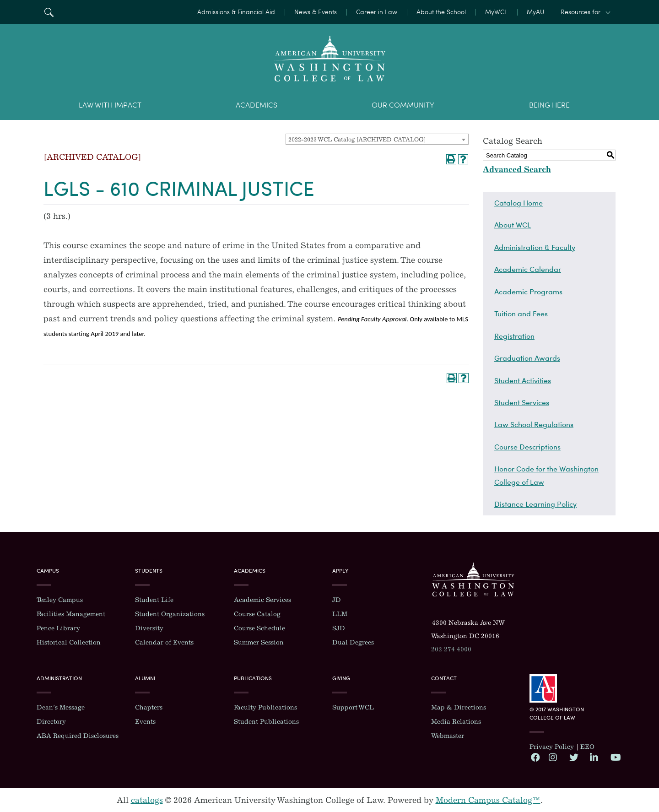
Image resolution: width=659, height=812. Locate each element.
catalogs (147, 800)
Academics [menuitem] (257, 105)
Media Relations (456, 722)
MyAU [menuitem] (535, 12)
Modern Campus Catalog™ (488, 800)
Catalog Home (519, 203)
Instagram (553, 757)
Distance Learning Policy (535, 504)
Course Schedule (259, 628)
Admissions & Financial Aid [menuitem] (236, 12)
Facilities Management (71, 614)
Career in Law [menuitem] (377, 12)
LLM (340, 614)
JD (337, 600)
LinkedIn (594, 757)
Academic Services (262, 600)
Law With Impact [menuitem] (110, 105)
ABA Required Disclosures (78, 736)
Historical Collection (69, 642)
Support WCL (353, 707)
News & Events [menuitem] (316, 12)
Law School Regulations (534, 424)
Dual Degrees (353, 642)
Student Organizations (170, 614)
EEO (587, 747)
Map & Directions (459, 707)
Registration (514, 336)
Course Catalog (257, 614)
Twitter (573, 757)
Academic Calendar (528, 269)
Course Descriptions (527, 447)
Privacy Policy (552, 747)
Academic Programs (528, 292)
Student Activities (523, 380)
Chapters (149, 707)
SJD (339, 628)
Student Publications (266, 722)
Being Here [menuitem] (549, 105)
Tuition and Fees (521, 314)
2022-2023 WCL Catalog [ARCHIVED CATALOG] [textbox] (357, 139)
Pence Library (58, 628)
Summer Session (259, 642)
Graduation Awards (527, 358)
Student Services (522, 402)
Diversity (149, 628)
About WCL (513, 225)
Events (145, 722)
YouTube (615, 757)
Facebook (535, 757)
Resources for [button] (581, 12)
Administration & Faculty (535, 247)
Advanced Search (517, 169)
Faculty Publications (265, 707)
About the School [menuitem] (441, 12)
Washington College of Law (473, 579)
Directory (51, 722)
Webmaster (448, 736)
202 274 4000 (451, 649)
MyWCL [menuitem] (496, 12)
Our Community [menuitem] (403, 105)
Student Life (154, 600)
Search (49, 12)
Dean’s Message (61, 707)
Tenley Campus (60, 600)
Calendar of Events (164, 642)
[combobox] (377, 139)
